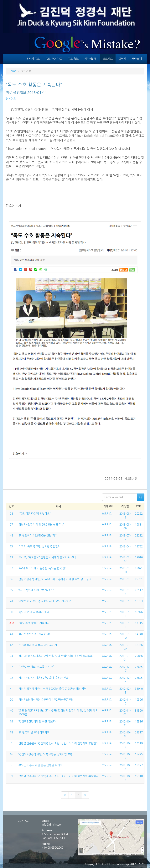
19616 (139, 557)
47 (11, 568)
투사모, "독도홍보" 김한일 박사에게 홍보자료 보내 (47, 557)
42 (11, 645)
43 (11, 634)
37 (11, 667)
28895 (139, 678)
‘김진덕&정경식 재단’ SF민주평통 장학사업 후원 (46, 754)
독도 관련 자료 (54, 59)
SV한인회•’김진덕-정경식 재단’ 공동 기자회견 (45, 601)
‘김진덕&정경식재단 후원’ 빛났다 (37, 722)
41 (11, 689)
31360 (139, 711)
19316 (139, 722)
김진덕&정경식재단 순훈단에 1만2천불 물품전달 (46, 700)
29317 (139, 732)
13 (11, 557)
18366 (139, 645)
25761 (139, 579)
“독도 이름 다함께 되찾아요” (35, 514)
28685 (139, 667)
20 (11, 700)
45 (11, 590)
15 (11, 546)
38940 (139, 689)
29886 (139, 656)
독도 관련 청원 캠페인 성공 (34, 612)
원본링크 (11, 99)
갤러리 (122, 59)
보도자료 (108, 59)
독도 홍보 (73, 59)
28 (11, 514)
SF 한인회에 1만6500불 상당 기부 (38, 536)
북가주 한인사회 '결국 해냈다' (35, 634)
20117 (139, 590)
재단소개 (137, 59)
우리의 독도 (33, 59)
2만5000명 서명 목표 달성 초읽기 (38, 645)
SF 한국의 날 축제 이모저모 (34, 732)
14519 (139, 743)
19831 (139, 525)
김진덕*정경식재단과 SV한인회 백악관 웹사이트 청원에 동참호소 (55, 656)
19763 (139, 601)
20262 (139, 514)
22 (11, 678)
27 (11, 525)
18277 (139, 765)
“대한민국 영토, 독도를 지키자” (36, 667)
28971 (139, 568)
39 (11, 776)
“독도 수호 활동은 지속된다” (35, 623)
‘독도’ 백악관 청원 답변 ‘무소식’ (36, 590)
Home (13, 71)
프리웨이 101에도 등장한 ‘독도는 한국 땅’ (42, 568)
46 (11, 579)
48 (11, 536)
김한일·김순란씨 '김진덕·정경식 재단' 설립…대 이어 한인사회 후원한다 (58, 743)
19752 (139, 546)
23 (11, 656)
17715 (139, 623)
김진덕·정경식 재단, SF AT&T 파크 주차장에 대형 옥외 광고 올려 (55, 579)
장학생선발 (91, 59)
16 (11, 754)
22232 (139, 536)
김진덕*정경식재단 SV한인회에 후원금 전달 (43, 678)
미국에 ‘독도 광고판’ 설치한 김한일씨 (39, 546)
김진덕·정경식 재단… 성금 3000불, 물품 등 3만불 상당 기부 (52, 689)
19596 (139, 700)
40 (11, 711)
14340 (139, 634)
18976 (139, 612)
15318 (139, 776)
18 (11, 732)
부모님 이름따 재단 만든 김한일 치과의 (40, 765)
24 (11, 601)
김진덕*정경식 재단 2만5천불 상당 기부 (41, 525)
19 (11, 722)
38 (11, 612)
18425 (139, 754)
